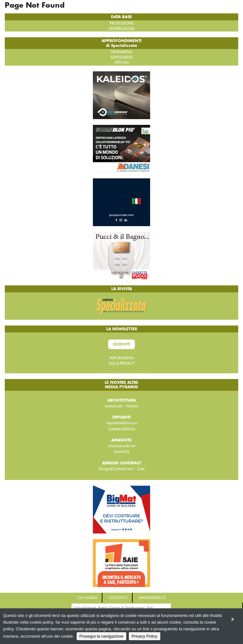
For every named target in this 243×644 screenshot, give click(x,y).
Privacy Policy (145, 636)
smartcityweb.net (122, 446)
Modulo (132, 406)
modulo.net (113, 406)
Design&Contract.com (116, 469)
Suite (141, 469)
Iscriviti (121, 344)
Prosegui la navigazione (101, 636)
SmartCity (122, 452)
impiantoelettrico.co (122, 423)
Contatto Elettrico (121, 429)
